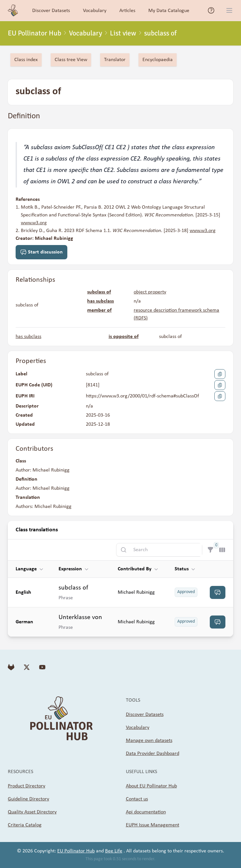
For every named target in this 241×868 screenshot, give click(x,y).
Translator (115, 60)
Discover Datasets (145, 715)
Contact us (137, 799)
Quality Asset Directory (32, 812)
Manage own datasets (149, 741)
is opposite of (124, 337)
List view (123, 33)
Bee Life (114, 851)
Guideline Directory (28, 799)
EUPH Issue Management (153, 825)
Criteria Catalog (25, 825)
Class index (26, 60)
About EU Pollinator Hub (151, 786)
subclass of (99, 292)
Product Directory (27, 786)
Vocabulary (86, 33)
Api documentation (146, 812)
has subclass (100, 301)
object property (150, 292)
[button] (33, 569)
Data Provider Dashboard (153, 754)
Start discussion (41, 252)
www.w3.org (34, 223)
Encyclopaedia (158, 60)
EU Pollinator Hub (34, 33)
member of (99, 310)
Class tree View (71, 60)
